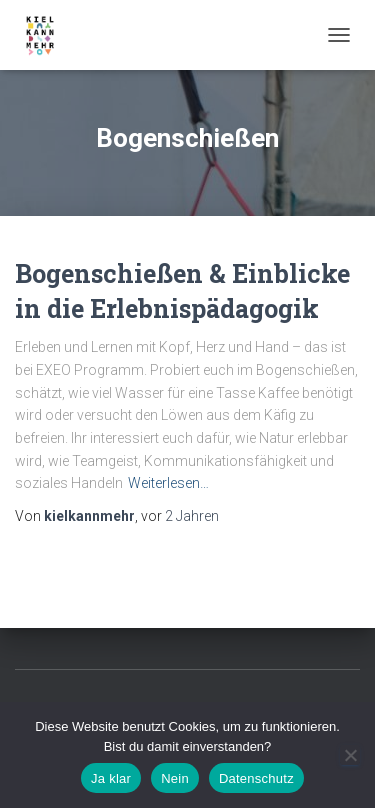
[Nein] (350, 755)
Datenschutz (256, 778)
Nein (175, 778)
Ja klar (111, 778)
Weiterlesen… (168, 483)
